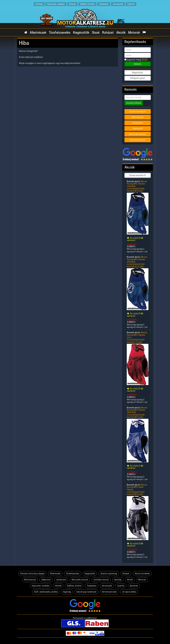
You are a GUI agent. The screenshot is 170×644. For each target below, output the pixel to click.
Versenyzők (118, 4)
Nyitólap (39, 4)
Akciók (121, 32)
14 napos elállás (129, 592)
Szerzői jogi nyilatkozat (86, 592)
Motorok (134, 32)
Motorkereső (138, 117)
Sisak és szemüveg (109, 574)
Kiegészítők (81, 32)
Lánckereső (138, 123)
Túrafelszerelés (60, 32)
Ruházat (108, 32)
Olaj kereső (138, 128)
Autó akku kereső (138, 140)
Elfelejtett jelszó (138, 78)
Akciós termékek (142, 574)
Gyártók (131, 4)
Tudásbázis (104, 4)
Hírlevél (72, 4)
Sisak (96, 32)
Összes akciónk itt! (138, 175)
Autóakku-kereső (101, 580)
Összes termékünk (138, 112)
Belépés (138, 64)
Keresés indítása (134, 103)
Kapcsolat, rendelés (56, 4)
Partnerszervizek (109, 592)
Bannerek (134, 586)
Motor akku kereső (138, 134)
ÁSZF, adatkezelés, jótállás (46, 592)
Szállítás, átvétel (87, 4)
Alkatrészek (38, 32)
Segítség (67, 592)
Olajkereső (46, 580)
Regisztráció (138, 73)
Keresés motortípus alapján (32, 574)
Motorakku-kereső (80, 580)
